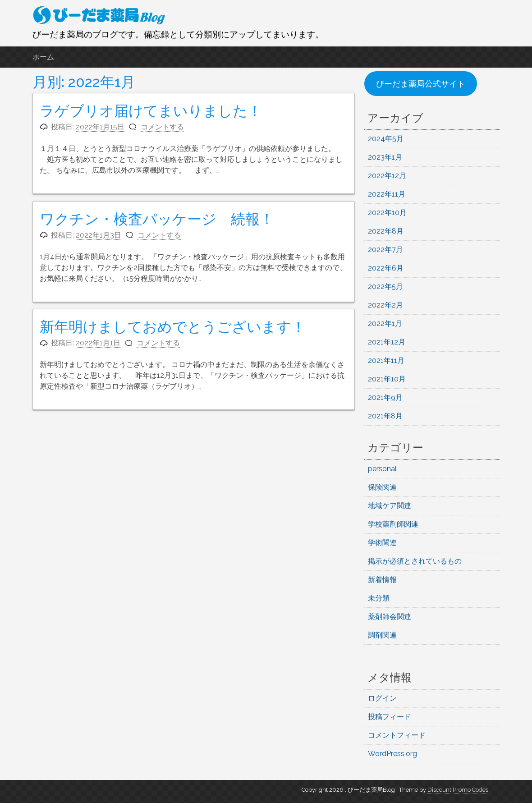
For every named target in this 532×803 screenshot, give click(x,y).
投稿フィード (390, 717)
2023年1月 (385, 157)
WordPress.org (392, 754)
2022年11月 (387, 194)
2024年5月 (386, 139)
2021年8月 (385, 416)
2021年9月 (385, 397)
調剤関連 (382, 635)
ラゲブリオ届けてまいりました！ (151, 111)
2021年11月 (386, 360)
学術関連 (382, 543)
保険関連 (382, 487)
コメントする (162, 127)
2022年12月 (387, 176)
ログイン (382, 698)
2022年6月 (386, 268)
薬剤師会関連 (390, 617)
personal (382, 469)
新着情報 (382, 580)
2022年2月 (385, 305)
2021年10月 (387, 379)
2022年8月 (386, 231)
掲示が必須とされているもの (415, 561)
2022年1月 (385, 323)
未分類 (379, 598)
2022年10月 (387, 213)
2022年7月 (385, 250)
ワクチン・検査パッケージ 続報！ (157, 219)
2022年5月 (385, 287)
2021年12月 (387, 342)
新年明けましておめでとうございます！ (173, 327)
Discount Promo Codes (458, 790)
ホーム (43, 57)
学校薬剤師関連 (393, 524)
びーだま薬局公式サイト (421, 84)
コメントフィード (397, 735)
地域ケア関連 (390, 506)
